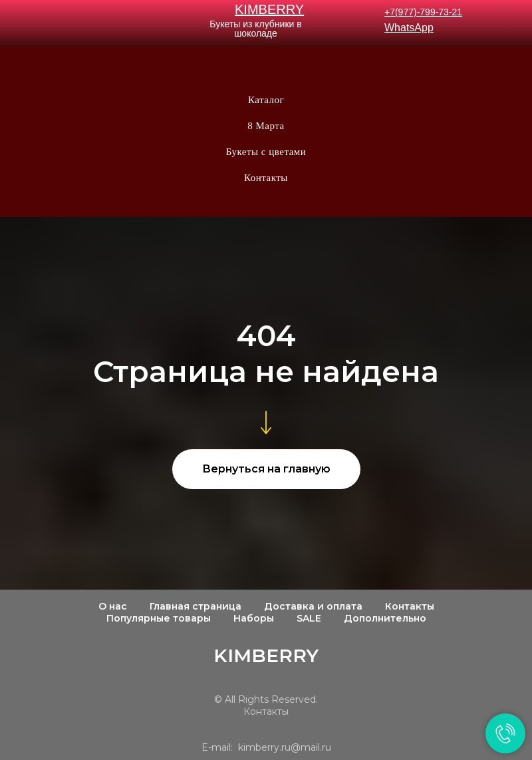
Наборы (254, 618)
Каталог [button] (266, 100)
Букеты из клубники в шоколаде (255, 29)
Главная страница (196, 606)
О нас (113, 606)
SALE (309, 618)
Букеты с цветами (266, 152)
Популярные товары (159, 618)
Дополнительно (385, 618)
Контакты (266, 178)
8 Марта (266, 126)
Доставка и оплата (313, 606)
